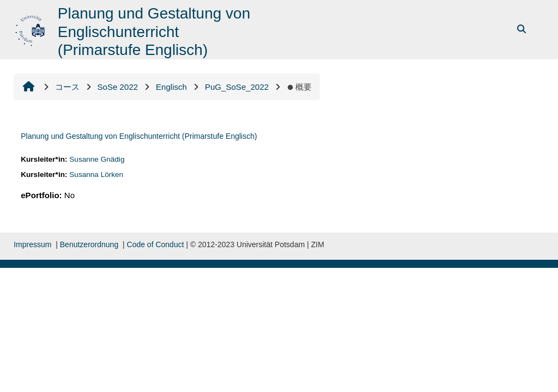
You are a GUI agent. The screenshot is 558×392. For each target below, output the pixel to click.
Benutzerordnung (89, 244)
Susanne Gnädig (97, 159)
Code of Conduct (156, 244)
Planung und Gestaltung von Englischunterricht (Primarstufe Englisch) (139, 136)
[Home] (31, 29)
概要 (299, 87)
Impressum (32, 244)
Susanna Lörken (96, 174)
